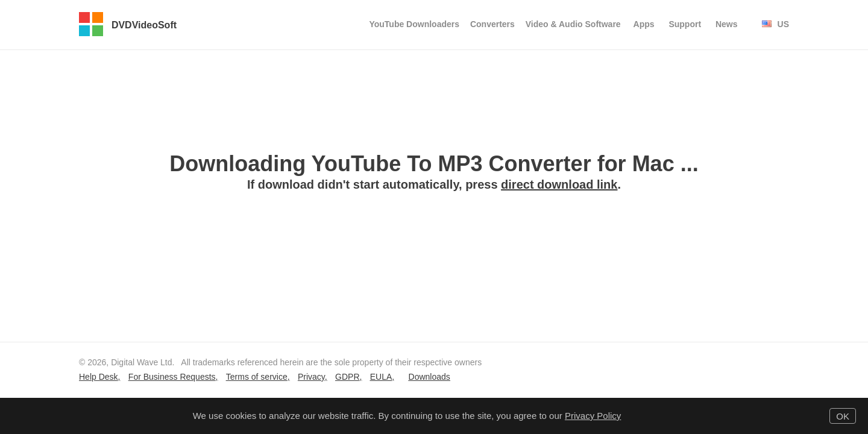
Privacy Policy (593, 416)
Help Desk (99, 377)
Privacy (311, 377)
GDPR (347, 377)
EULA (381, 377)
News (727, 24)
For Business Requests (172, 377)
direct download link (559, 184)
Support (685, 24)
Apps (644, 24)
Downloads (429, 377)
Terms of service (257, 377)
